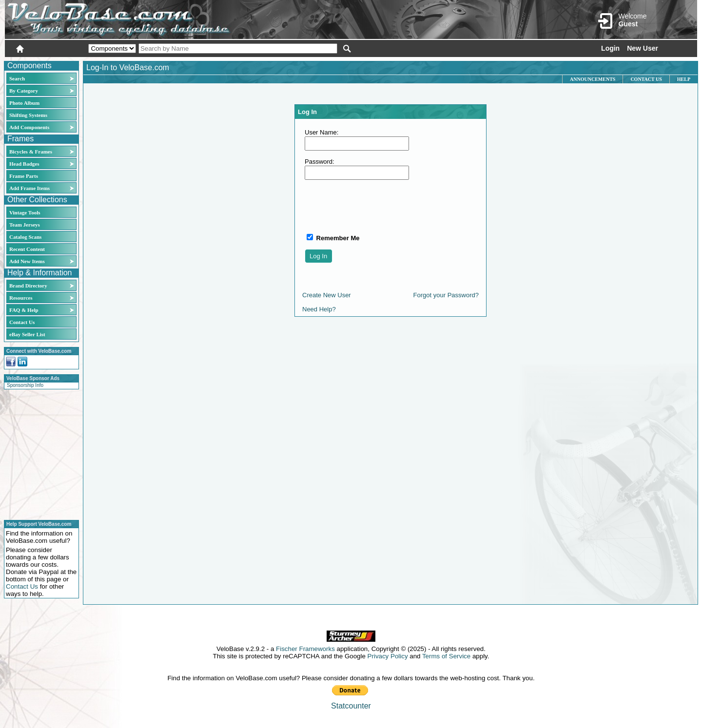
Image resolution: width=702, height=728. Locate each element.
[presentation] (379, 206)
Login (610, 48)
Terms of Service (446, 656)
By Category (24, 91)
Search (17, 78)
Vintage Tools (25, 212)
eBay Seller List (27, 334)
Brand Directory (28, 286)
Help (684, 79)
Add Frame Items (29, 188)
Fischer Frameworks (305, 649)
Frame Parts (24, 176)
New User (643, 48)
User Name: (322, 132)
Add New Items (27, 261)
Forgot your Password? (446, 295)
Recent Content (27, 249)
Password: (320, 162)
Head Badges (24, 164)
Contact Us (22, 322)
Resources (21, 298)
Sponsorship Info (25, 385)
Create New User (327, 295)
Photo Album (24, 103)
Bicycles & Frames (31, 152)
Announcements (593, 79)
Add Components (29, 127)
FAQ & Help (24, 310)
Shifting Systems (28, 115)
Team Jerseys (25, 225)
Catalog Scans (25, 237)
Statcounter (351, 706)
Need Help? (319, 309)
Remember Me (337, 238)
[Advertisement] (39, 453)
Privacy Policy (388, 656)
